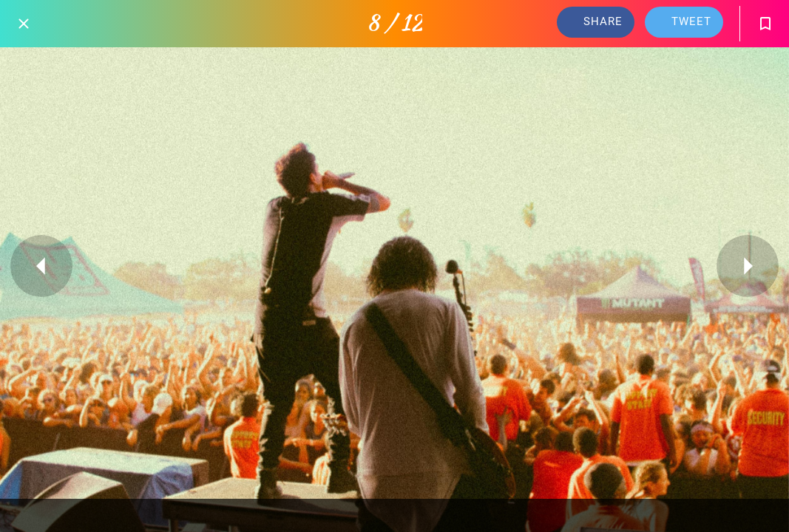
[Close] (24, 24)
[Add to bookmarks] (765, 24)
